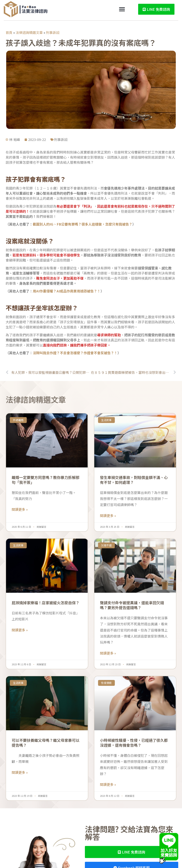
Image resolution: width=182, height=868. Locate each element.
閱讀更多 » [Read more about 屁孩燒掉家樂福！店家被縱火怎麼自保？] (20, 630)
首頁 (9, 32)
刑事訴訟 (53, 32)
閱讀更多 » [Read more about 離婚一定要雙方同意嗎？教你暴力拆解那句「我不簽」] (20, 509)
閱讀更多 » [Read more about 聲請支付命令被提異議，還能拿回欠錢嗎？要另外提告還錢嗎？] (108, 653)
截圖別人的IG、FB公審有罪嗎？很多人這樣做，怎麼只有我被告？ (83, 224)
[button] (122, 9)
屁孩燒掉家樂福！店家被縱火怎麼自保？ (46, 603)
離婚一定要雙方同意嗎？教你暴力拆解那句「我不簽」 (46, 480)
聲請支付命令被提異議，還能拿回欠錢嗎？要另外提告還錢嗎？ (132, 605)
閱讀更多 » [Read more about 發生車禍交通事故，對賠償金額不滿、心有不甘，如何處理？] (108, 515)
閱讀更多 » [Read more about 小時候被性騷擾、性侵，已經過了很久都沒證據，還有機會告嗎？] (108, 784)
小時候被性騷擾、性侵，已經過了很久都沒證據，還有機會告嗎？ (134, 743)
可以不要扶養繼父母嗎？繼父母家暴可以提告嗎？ (46, 743)
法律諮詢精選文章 (29, 32)
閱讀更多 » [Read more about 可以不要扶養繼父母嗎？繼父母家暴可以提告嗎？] (20, 772)
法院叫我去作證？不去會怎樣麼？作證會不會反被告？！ (75, 353)
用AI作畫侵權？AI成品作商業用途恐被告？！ (67, 291)
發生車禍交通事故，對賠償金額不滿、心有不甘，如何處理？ (134, 480)
